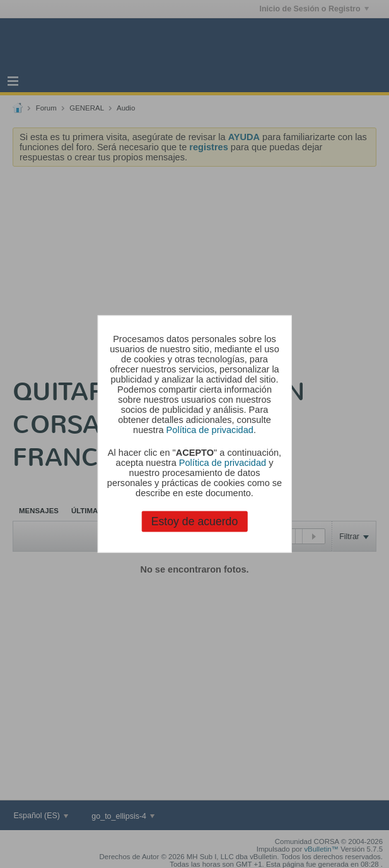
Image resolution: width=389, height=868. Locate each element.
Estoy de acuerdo (195, 521)
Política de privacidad (210, 429)
